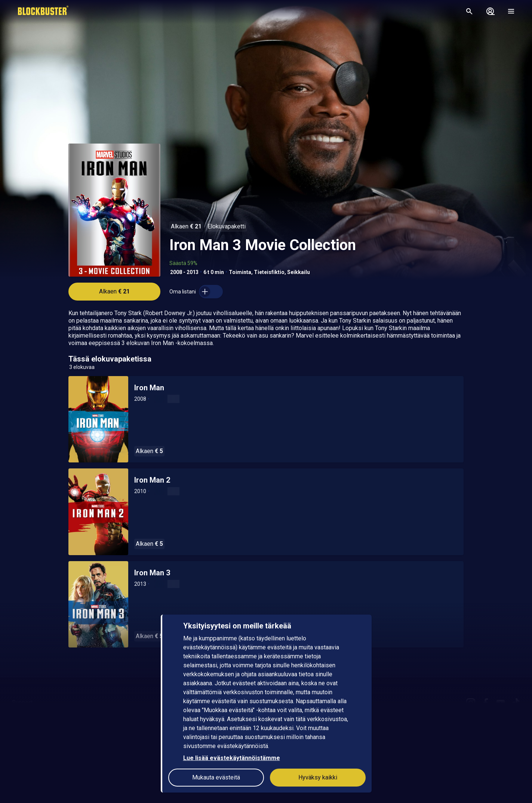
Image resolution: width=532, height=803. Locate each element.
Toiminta (240, 272)
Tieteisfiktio (269, 272)
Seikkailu (299, 272)
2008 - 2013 (184, 272)
